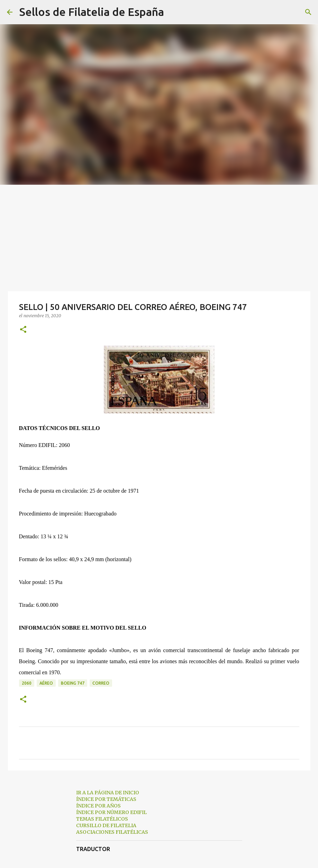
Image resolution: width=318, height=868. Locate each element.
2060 (27, 683)
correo (101, 683)
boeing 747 (73, 683)
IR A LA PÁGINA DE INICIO (108, 793)
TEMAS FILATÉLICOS (102, 819)
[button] (23, 330)
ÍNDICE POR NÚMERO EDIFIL (111, 812)
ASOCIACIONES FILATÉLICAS (112, 832)
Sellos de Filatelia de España (92, 12)
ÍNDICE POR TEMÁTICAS (106, 799)
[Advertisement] (159, 237)
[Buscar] (174, 12)
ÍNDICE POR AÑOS (98, 806)
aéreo (46, 683)
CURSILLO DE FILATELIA (106, 825)
